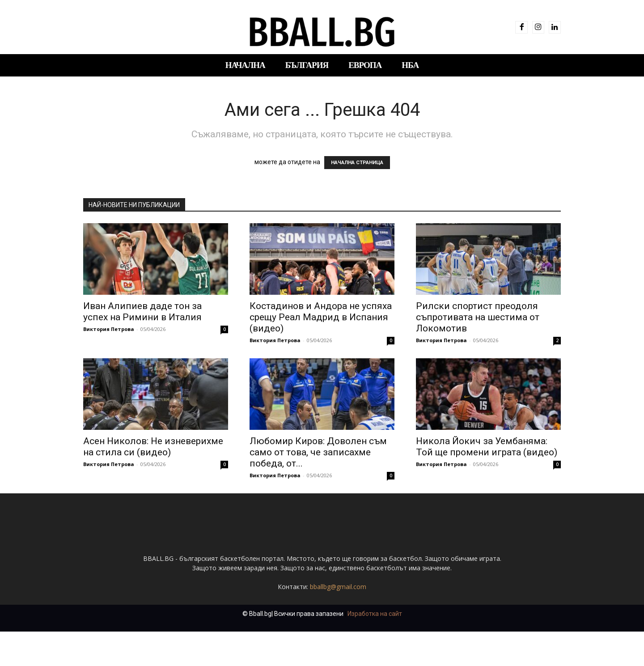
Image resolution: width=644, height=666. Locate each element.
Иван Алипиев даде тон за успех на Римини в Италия (142, 312)
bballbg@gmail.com (338, 621)
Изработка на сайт (375, 648)
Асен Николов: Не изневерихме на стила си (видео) (153, 447)
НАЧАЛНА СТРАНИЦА (357, 163)
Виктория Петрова (109, 329)
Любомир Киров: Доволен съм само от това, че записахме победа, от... (318, 452)
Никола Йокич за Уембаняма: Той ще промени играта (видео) (487, 447)
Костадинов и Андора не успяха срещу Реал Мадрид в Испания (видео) (321, 317)
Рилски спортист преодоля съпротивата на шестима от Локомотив (478, 317)
